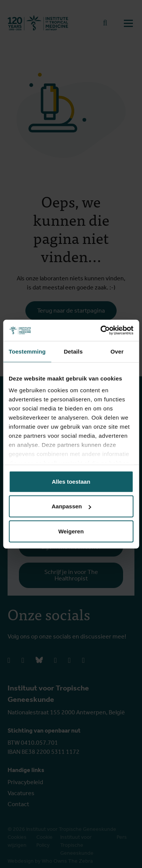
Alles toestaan (71, 481)
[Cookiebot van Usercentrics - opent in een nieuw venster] (101, 330)
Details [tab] (73, 351)
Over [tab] (117, 351)
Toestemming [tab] (27, 351)
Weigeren (71, 531)
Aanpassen (71, 506)
